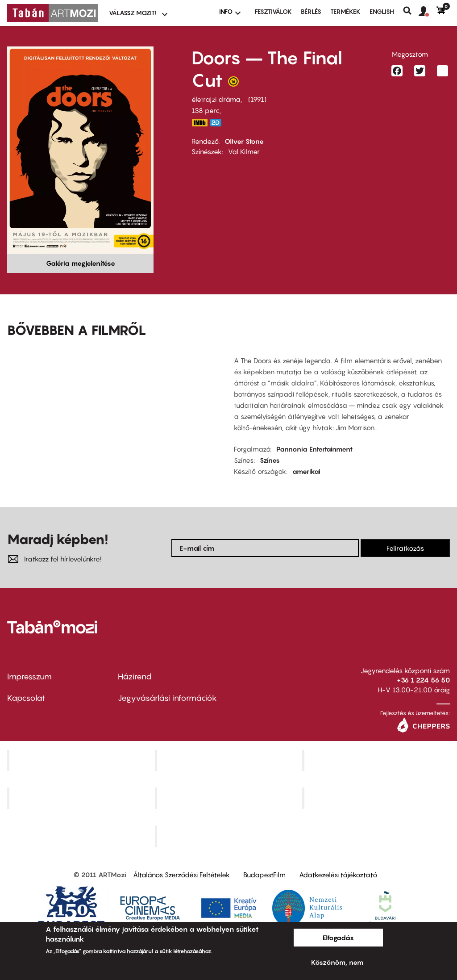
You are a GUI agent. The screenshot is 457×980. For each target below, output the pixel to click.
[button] (428, 12)
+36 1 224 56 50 (423, 680)
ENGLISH (382, 11)
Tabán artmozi (377, 798)
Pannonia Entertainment (314, 449)
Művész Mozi (377, 760)
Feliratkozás (405, 548)
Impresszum (29, 676)
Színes (270, 460)
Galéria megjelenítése (81, 263)
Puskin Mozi (82, 798)
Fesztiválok (273, 11)
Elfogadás (338, 938)
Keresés (411, 11)
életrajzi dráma (216, 99)
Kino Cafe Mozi (229, 760)
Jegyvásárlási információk (167, 698)
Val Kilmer (244, 151)
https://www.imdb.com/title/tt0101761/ (199, 123)
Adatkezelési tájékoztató (338, 875)
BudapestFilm (264, 875)
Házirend (135, 676)
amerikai (306, 471)
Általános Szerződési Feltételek (181, 875)
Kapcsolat (26, 698)
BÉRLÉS (311, 11)
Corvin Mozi (82, 760)
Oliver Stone (244, 141)
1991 (257, 99)
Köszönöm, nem (337, 962)
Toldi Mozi (229, 836)
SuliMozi (229, 798)
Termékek (345, 11)
